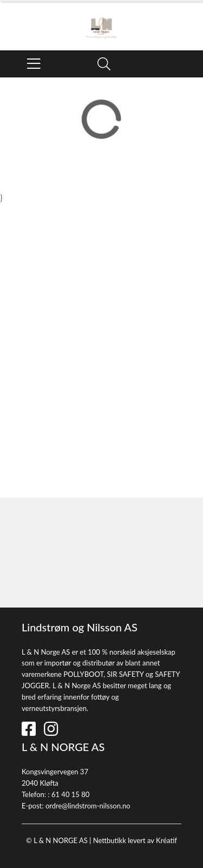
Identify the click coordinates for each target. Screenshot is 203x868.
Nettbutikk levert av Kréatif (135, 840)
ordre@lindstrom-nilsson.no (88, 806)
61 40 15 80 (70, 794)
